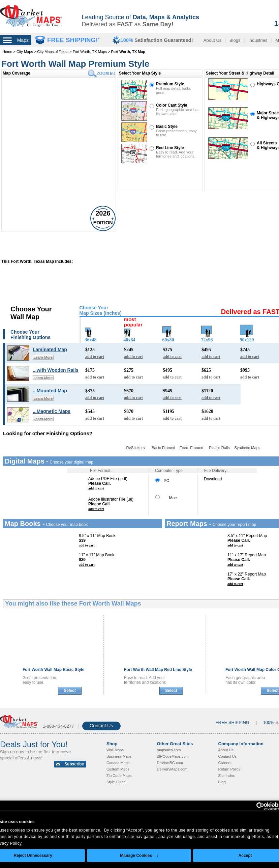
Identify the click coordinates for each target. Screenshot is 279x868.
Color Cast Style (172, 105)
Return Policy (229, 769)
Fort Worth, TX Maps (90, 52)
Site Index (227, 776)
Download (213, 479)
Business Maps (119, 756)
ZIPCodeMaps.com (173, 756)
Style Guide (116, 782)
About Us (212, 40)
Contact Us (101, 726)
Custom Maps (118, 769)
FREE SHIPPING (232, 722)
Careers (225, 763)
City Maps (25, 52)
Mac (166, 498)
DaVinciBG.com (170, 763)
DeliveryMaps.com (172, 769)
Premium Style (170, 84)
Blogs (235, 40)
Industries (258, 40)
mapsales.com (169, 750)
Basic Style (167, 127)
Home (7, 52)
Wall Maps (115, 750)
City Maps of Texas (53, 52)
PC (162, 481)
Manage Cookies (139, 856)
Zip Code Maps (119, 776)
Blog (222, 782)
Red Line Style (170, 148)
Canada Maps (118, 763)
